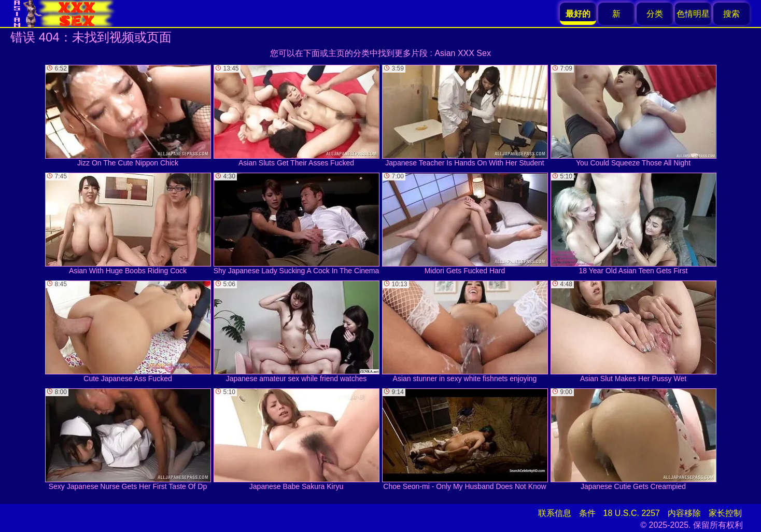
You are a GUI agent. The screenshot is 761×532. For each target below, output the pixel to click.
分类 (655, 14)
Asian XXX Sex (463, 53)
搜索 (731, 14)
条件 (587, 513)
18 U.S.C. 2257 (632, 513)
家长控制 (725, 513)
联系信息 (555, 513)
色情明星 (693, 14)
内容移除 (684, 513)
